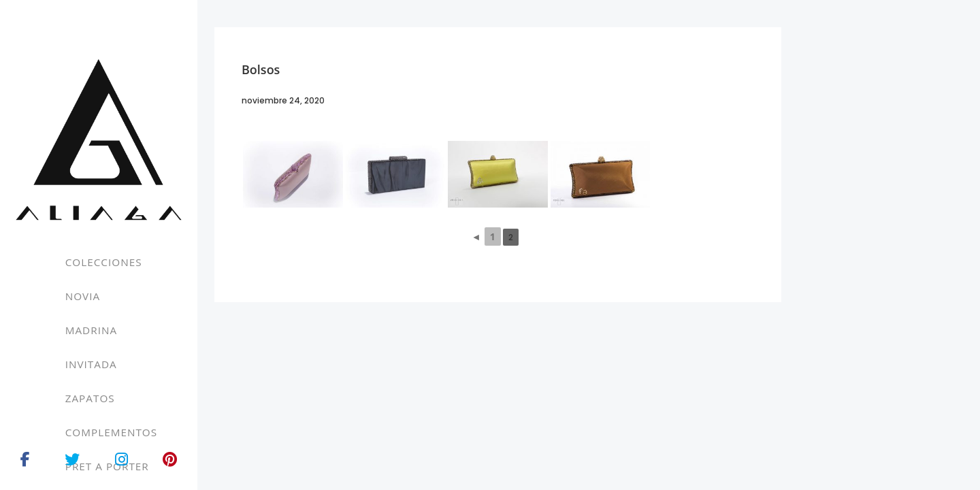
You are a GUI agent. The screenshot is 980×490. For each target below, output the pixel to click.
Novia (83, 296)
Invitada (91, 364)
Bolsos (261, 69)
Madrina (91, 330)
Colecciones (104, 262)
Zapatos (90, 398)
